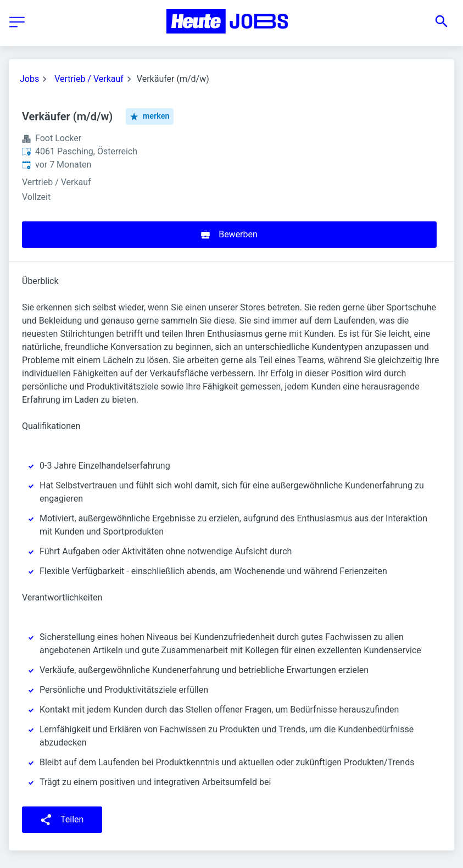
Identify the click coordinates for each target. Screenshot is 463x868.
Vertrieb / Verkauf (89, 79)
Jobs (29, 79)
